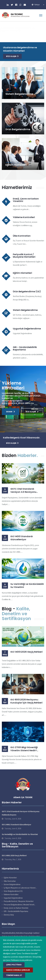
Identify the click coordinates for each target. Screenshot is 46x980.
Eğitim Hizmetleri (16, 165)
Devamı (11, 412)
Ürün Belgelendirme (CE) (27, 291)
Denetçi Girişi (9, 915)
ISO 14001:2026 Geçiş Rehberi (26, 652)
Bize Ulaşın (12, 56)
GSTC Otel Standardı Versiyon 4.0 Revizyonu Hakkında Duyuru (23, 490)
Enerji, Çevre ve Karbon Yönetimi (26, 200)
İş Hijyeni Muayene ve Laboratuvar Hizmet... (20, 888)
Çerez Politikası (14, 965)
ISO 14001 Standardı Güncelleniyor (22, 538)
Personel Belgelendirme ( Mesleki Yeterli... (20, 905)
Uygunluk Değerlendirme (27, 329)
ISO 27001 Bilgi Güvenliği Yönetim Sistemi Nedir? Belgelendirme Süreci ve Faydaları (24, 749)
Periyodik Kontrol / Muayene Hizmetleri (24, 256)
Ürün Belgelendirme (18, 129)
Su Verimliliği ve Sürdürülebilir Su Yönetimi (27, 586)
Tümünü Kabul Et (14, 975)
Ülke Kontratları (22, 236)
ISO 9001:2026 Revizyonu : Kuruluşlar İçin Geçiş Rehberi (26, 701)
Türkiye (39, 5)
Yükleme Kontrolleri (24, 217)
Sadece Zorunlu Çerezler (18, 970)
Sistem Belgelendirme (19, 94)
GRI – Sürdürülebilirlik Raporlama (25, 348)
